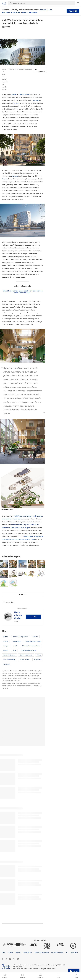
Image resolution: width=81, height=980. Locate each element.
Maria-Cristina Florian (18, 615)
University (7, 664)
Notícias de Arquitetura (20, 637)
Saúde (15, 646)
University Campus (9, 655)
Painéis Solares (25, 660)
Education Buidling (9, 660)
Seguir (33, 617)
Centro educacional (26, 655)
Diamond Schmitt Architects (31, 646)
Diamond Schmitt (24, 94)
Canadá (6, 650)
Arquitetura (38, 660)
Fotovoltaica (17, 641)
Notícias (6, 637)
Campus (36, 100)
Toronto (16, 103)
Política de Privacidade (11, 12)
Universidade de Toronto (33, 641)
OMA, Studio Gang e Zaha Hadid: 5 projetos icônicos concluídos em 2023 (23, 292)
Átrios (39, 655)
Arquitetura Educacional (28, 650)
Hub (14, 650)
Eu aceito (73, 11)
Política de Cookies (30, 12)
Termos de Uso (46, 10)
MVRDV (14, 94)
